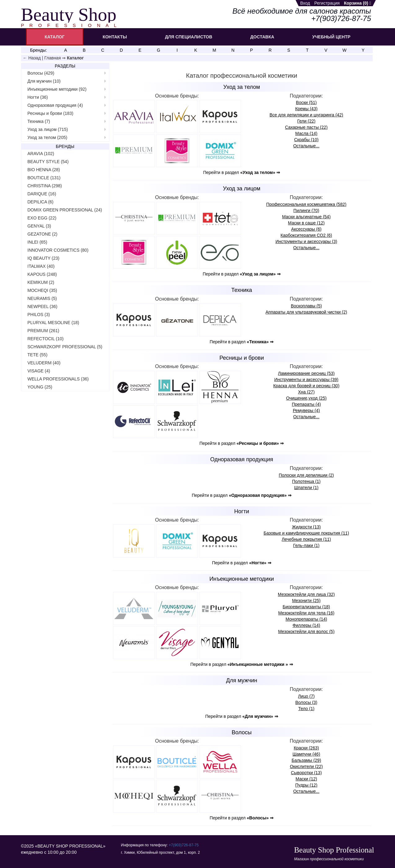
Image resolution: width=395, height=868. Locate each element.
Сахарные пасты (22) (306, 127)
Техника (242, 290)
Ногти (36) (38, 97)
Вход (305, 3)
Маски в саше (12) (306, 223)
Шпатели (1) (306, 488)
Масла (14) (306, 133)
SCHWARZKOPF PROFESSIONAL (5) (65, 347)
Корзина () (357, 3)
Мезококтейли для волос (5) (306, 631)
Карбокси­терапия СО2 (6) (306, 235)
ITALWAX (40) (41, 266)
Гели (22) (306, 121)
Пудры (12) (306, 785)
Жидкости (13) (306, 527)
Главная (53, 58)
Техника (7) (39, 121)
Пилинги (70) (306, 210)
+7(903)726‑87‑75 (184, 845)
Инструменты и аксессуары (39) (306, 380)
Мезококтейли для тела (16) (306, 613)
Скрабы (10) (306, 140)
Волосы (242, 732)
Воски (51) (306, 102)
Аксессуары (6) (306, 229)
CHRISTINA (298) (45, 186)
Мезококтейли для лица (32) (306, 594)
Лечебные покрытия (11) (306, 539)
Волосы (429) (41, 73)
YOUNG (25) (40, 387)
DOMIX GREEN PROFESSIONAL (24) (65, 210)
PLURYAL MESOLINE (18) (53, 323)
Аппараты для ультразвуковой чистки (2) (306, 312)
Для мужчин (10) (44, 81)
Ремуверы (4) (306, 410)
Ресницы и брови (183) (50, 113)
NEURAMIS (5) (42, 298)
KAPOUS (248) (42, 274)
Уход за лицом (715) (48, 129)
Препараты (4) (306, 404)
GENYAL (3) (39, 226)
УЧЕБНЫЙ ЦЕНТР (331, 37)
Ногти (242, 511)
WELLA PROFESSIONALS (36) (58, 379)
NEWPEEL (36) (43, 306)
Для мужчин (242, 680)
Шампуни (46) (306, 754)
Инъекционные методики (242, 579)
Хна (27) (306, 392)
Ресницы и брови (241, 358)
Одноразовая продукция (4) (55, 105)
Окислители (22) (306, 766)
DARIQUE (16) (42, 194)
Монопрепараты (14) (306, 619)
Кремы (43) (306, 109)
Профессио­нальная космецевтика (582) (306, 204)
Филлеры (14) (306, 625)
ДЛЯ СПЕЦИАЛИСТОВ (189, 37)
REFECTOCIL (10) (46, 339)
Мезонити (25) (306, 601)
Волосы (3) (306, 702)
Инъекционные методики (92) (57, 89)
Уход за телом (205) (48, 137)
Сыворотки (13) (306, 773)
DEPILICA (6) (41, 202)
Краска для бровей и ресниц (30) (306, 386)
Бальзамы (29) (306, 760)
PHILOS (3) (39, 315)
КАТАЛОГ (55, 37)
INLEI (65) (37, 242)
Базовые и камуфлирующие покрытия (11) (306, 533)
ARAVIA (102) (41, 154)
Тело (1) (306, 709)
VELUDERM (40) (44, 363)
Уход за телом (242, 87)
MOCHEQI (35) (42, 290)
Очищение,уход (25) (306, 398)
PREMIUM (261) (44, 331)
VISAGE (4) (39, 371)
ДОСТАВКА (262, 37)
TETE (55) (38, 355)
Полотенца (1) (306, 481)
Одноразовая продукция (242, 459)
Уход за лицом (242, 189)
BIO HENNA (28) (44, 170)
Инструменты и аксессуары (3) (306, 241)
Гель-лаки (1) (306, 545)
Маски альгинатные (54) (306, 217)
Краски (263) (306, 748)
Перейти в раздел (242, 172)
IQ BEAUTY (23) (44, 258)
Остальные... (306, 146)
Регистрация (327, 3)
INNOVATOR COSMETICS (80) (58, 250)
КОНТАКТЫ (115, 37)
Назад (34, 58)
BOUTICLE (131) (44, 178)
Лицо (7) (306, 696)
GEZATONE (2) (43, 234)
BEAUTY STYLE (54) (48, 162)
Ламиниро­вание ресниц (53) (306, 373)
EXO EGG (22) (42, 218)
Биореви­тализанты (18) (306, 607)
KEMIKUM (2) (41, 282)
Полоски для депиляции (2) (306, 475)
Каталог (75, 58)
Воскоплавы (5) (306, 306)
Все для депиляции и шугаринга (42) (306, 115)
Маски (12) (306, 779)
